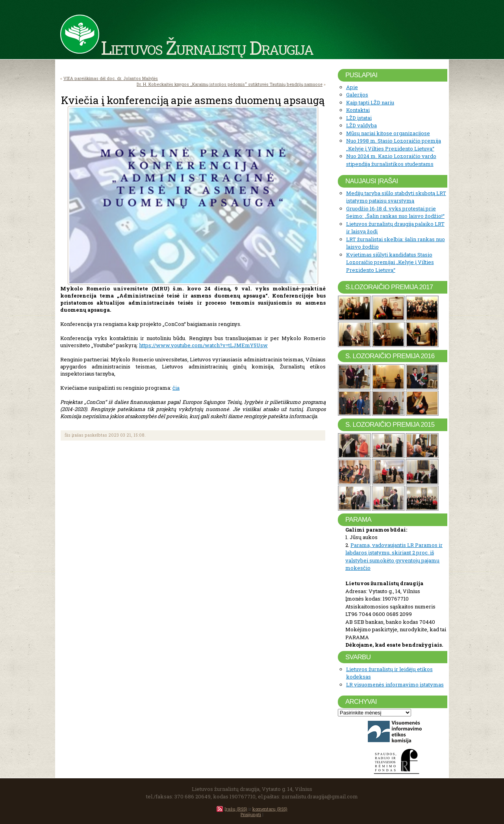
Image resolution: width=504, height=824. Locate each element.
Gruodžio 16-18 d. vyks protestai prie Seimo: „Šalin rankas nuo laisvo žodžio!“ (395, 212)
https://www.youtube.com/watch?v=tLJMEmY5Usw (203, 345)
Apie (352, 87)
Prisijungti (251, 814)
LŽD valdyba (361, 125)
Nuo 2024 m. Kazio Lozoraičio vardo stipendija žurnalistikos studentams (391, 160)
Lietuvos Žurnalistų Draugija (207, 47)
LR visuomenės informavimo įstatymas (395, 684)
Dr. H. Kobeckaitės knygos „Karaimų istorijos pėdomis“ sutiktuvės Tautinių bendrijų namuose (230, 84)
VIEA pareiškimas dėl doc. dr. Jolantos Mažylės (111, 78)
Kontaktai (358, 110)
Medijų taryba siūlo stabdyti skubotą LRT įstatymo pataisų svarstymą (396, 197)
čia (176, 388)
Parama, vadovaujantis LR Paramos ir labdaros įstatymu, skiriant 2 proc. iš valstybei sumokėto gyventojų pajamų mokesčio (394, 557)
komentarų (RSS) (270, 809)
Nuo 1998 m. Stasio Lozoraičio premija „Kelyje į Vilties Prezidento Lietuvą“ (394, 145)
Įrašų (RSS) (236, 809)
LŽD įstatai (359, 118)
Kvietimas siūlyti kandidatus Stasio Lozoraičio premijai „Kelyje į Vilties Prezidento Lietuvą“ (390, 262)
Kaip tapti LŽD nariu (370, 102)
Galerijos (357, 95)
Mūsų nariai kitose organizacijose (388, 133)
